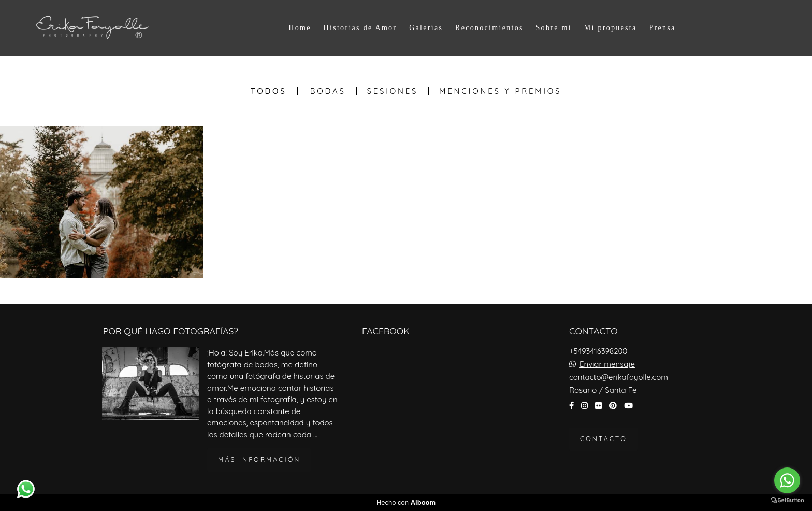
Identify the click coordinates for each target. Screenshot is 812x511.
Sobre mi (554, 28)
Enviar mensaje (607, 364)
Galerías (426, 28)
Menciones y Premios (500, 91)
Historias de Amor (360, 28)
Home (300, 28)
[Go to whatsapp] (787, 480)
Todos (269, 91)
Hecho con (406, 502)
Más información (259, 459)
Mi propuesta (611, 28)
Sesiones (393, 91)
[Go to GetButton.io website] (787, 500)
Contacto (604, 439)
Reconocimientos (489, 28)
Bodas (328, 91)
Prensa (662, 28)
